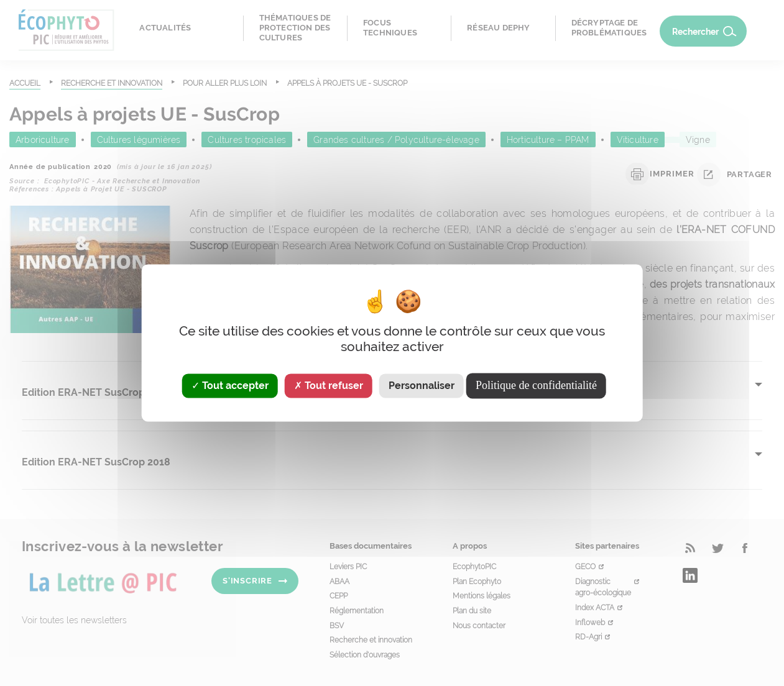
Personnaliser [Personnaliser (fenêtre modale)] (422, 386)
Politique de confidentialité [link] (536, 385)
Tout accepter (230, 386)
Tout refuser (329, 386)
